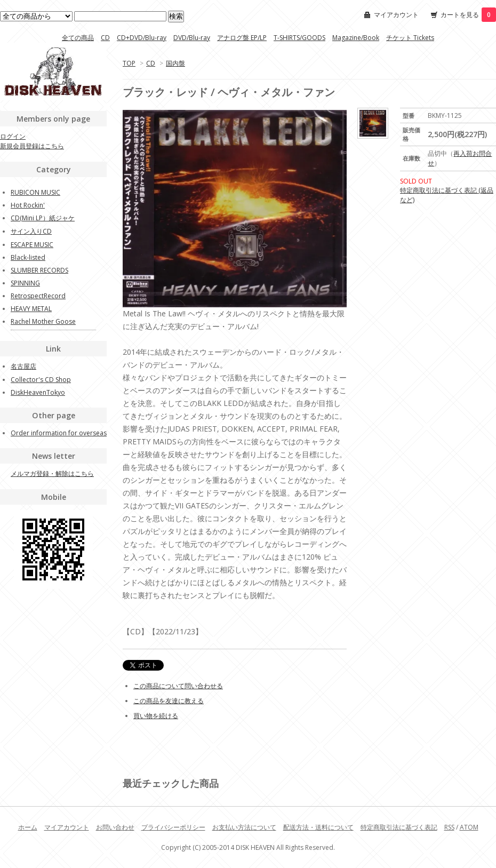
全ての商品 (78, 38)
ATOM (469, 827)
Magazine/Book (356, 38)
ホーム (28, 827)
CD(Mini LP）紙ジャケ (43, 218)
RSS (449, 827)
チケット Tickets (410, 38)
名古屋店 (23, 366)
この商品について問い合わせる (178, 686)
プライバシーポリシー (173, 827)
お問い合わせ (115, 827)
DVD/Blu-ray (192, 38)
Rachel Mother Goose (43, 321)
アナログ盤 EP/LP (242, 38)
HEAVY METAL (31, 309)
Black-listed (28, 257)
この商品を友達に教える (169, 701)
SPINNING (25, 283)
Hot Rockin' (28, 205)
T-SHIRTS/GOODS (299, 38)
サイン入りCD (31, 231)
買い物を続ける (156, 716)
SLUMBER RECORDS (39, 270)
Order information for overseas (59, 433)
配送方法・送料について (318, 827)
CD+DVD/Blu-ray (142, 38)
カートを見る (468, 15)
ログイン (13, 136)
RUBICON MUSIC (35, 192)
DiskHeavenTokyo (38, 392)
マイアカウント (396, 15)
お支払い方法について (244, 827)
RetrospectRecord (38, 296)
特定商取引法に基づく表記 (399, 827)
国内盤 (175, 63)
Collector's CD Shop (41, 380)
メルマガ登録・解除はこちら (52, 473)
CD (105, 38)
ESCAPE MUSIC (32, 245)
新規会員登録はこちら (32, 146)
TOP (129, 63)
